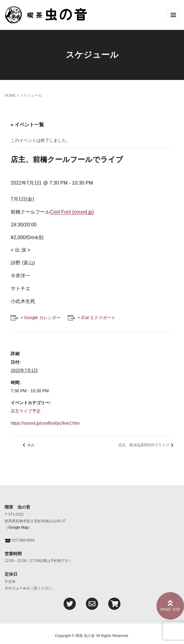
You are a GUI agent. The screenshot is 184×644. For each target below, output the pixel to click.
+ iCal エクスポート (97, 318)
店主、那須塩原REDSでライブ (144, 445)
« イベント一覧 (27, 125)
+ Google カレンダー (40, 318)
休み (30, 445)
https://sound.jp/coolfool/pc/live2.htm (45, 423)
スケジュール (16, 588)
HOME (10, 95)
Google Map (18, 527)
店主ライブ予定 (26, 411)
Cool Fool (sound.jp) (72, 212)
